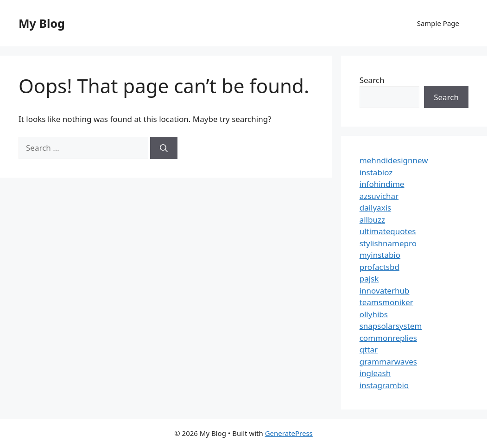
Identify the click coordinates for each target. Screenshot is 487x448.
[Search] (164, 148)
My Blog (42, 23)
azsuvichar (379, 196)
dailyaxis (376, 208)
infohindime (382, 184)
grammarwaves (388, 362)
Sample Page (438, 23)
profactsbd (379, 267)
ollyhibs (374, 314)
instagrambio (384, 385)
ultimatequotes (388, 231)
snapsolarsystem (391, 326)
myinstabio (380, 255)
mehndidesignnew (394, 160)
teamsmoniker (386, 302)
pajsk (369, 278)
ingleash (375, 373)
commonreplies (388, 338)
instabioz (376, 172)
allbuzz (372, 220)
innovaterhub (385, 291)
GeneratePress (289, 433)
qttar (369, 349)
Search (372, 80)
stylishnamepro (388, 243)
